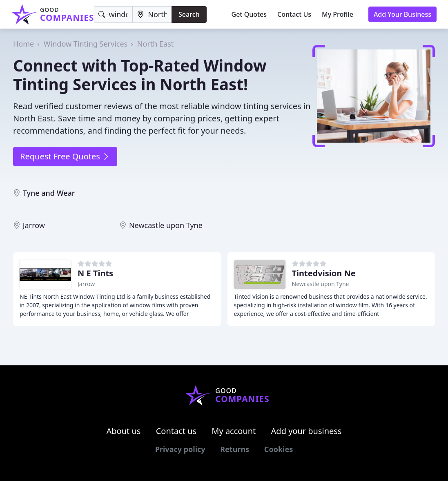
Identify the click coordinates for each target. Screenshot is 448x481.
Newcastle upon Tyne (166, 225)
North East (156, 44)
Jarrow (34, 225)
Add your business (306, 431)
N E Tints (95, 273)
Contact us (176, 431)
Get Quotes (249, 14)
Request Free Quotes (65, 156)
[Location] (152, 15)
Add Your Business (402, 14)
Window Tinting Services (86, 44)
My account (234, 431)
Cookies (279, 449)
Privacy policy (180, 449)
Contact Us (294, 14)
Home (23, 44)
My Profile (338, 14)
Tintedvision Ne (324, 273)
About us (124, 431)
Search (189, 14)
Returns (235, 449)
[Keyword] (113, 15)
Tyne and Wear (49, 193)
